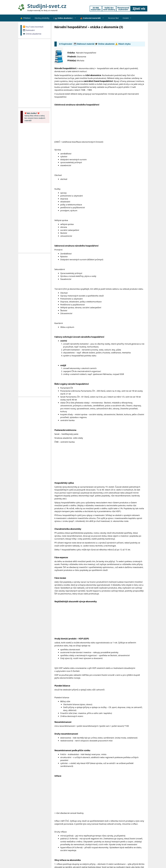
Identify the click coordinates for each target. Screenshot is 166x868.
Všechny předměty (42, 18)
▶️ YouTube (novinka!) (33, 27)
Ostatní (128, 18)
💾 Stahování (29, 30)
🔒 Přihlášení (25, 18)
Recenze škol (113, 18)
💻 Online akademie (32, 34)
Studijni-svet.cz (47, 6)
